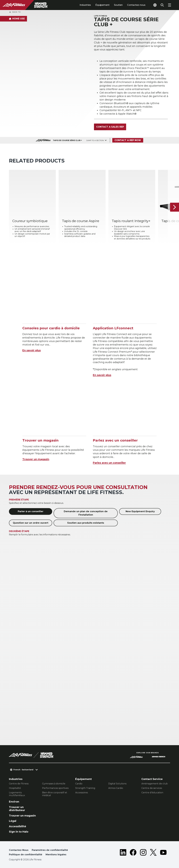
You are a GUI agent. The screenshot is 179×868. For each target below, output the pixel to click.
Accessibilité (18, 826)
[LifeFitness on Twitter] (153, 853)
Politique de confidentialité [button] (26, 855)
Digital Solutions (117, 784)
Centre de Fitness (19, 784)
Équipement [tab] (102, 5)
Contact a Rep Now (128, 140)
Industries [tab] (85, 5)
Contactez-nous (136, 5)
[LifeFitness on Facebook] (133, 853)
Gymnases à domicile (54, 784)
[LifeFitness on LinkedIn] (123, 853)
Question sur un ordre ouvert (31, 523)
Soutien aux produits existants (86, 523)
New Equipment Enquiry (140, 511)
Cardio (79, 784)
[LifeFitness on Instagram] (143, 853)
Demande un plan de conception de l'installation (86, 513)
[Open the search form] (162, 5)
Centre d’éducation (152, 793)
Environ (14, 802)
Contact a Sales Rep (110, 127)
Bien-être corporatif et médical (55, 794)
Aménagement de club (155, 784)
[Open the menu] (169, 5)
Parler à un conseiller (31, 511)
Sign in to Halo (19, 832)
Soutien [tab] (118, 5)
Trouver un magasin (36, 459)
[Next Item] (175, 207)
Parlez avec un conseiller (109, 463)
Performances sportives (55, 788)
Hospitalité (15, 788)
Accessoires (82, 793)
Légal (13, 821)
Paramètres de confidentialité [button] (50, 850)
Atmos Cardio (116, 788)
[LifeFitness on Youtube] (163, 853)
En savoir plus (32, 350)
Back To (15, 12)
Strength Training (85, 788)
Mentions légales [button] (56, 855)
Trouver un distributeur (17, 809)
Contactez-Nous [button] (19, 850)
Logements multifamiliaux (17, 794)
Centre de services (152, 788)
